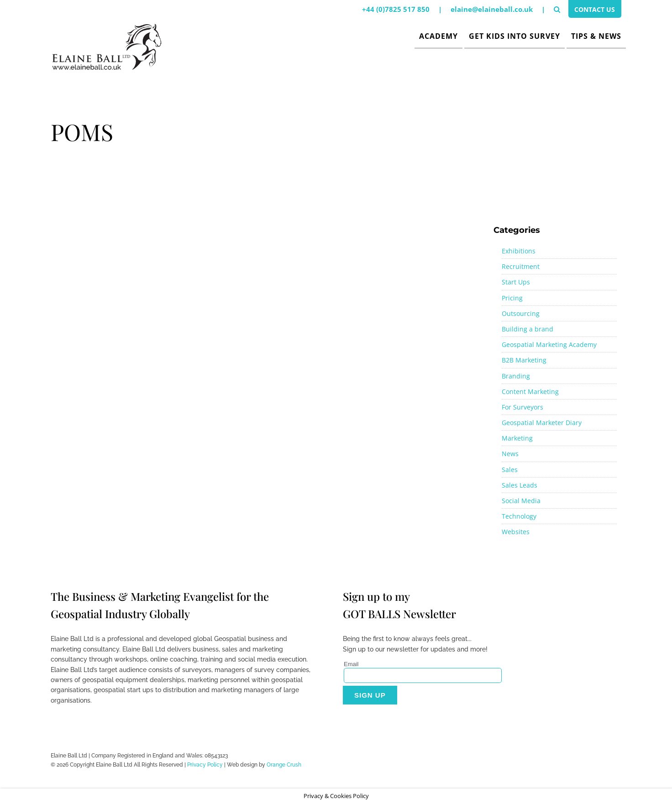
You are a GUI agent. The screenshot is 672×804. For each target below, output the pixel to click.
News (510, 454)
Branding (516, 376)
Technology (519, 516)
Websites (516, 532)
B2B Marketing (524, 360)
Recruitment (521, 266)
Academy (438, 36)
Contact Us (593, 11)
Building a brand (528, 329)
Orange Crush (284, 765)
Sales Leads (520, 485)
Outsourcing (521, 313)
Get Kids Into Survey (514, 36)
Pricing (512, 298)
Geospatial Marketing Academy (549, 344)
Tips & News (596, 36)
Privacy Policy (205, 765)
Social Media (521, 501)
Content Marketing (530, 391)
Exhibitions (519, 251)
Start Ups (516, 282)
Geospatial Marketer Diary (542, 423)
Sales (510, 470)
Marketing (517, 438)
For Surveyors (522, 407)
